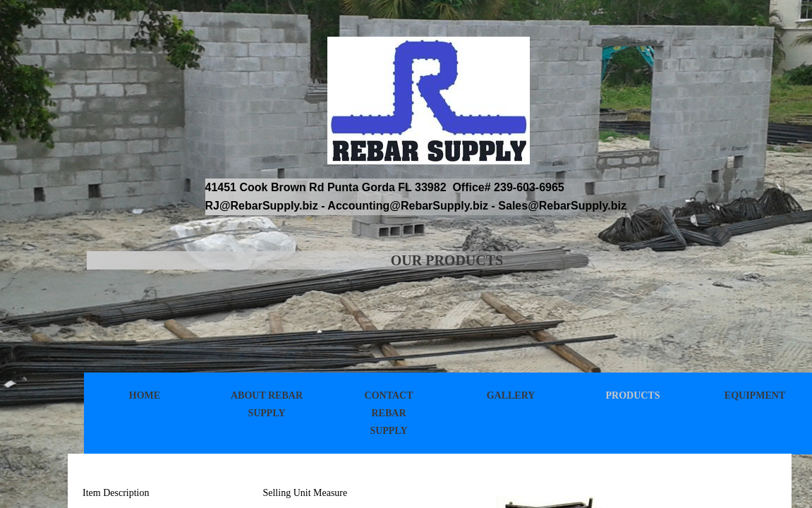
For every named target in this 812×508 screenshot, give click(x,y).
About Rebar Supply (267, 404)
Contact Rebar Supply (389, 413)
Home (145, 395)
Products (632, 395)
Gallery (511, 395)
